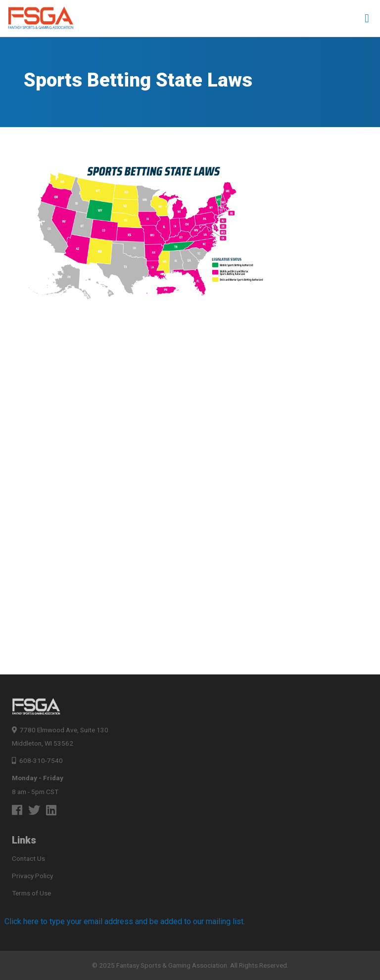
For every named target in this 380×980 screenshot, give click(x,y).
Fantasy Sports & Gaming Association (172, 965)
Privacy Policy (32, 876)
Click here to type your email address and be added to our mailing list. (125, 921)
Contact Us (28, 858)
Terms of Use (31, 893)
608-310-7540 (37, 760)
